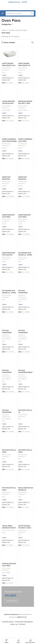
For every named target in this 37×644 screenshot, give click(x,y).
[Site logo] (18, 7)
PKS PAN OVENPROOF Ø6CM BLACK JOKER (25, 372)
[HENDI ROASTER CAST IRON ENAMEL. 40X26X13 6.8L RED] (26, 206)
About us (14, 624)
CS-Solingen (6, 110)
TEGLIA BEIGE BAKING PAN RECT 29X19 (9, 528)
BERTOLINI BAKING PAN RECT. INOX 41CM (25, 103)
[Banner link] (18, 597)
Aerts (4, 72)
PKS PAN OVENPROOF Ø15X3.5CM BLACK (9, 332)
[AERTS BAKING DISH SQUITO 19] (26, 54)
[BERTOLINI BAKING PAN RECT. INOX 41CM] (26, 92)
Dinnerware (22, 297)
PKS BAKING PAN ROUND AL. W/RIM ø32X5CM (25, 255)
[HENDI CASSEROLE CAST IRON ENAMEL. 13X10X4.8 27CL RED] (26, 130)
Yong (4, 533)
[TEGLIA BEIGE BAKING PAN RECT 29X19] (10, 517)
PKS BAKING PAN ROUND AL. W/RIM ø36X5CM (9, 293)
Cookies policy (8, 622)
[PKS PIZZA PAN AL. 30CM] (10, 441)
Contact (22, 624)
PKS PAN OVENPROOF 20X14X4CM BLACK (26, 293)
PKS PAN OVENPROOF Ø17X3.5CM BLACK (9, 372)
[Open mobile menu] (3, 13)
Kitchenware (6, 68)
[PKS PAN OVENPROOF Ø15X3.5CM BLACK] (10, 321)
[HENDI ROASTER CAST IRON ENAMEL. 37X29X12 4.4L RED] (10, 206)
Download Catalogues (24, 622)
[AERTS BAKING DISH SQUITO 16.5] (10, 54)
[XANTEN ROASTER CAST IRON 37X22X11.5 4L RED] (10, 554)
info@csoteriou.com (14, 2)
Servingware (23, 299)
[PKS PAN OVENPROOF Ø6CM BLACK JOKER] (26, 361)
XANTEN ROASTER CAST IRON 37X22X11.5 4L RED (9, 566)
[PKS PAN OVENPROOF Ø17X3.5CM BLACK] (10, 361)
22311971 (25, 2)
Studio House (23, 110)
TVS (20, 497)
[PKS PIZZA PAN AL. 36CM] (26, 441)
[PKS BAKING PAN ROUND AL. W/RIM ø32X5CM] (26, 244)
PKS (20, 262)
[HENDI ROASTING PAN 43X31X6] (10, 244)
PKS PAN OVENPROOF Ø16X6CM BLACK (25, 332)
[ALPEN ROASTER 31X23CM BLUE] (10, 92)
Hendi (4, 148)
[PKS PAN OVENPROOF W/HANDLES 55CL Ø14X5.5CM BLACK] (10, 401)
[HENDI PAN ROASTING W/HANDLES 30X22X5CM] (10, 168)
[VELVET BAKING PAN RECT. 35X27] (26, 517)
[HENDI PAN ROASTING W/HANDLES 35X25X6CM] (26, 168)
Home (4, 30)
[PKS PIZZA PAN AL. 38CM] (10, 479)
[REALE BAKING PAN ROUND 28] (26, 479)
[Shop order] (32, 43)
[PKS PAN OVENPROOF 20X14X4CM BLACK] (26, 281)
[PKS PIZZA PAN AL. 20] (26, 401)
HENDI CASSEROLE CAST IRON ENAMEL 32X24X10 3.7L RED (10, 141)
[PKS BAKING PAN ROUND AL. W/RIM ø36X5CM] (10, 281)
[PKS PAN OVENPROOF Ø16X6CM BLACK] (26, 321)
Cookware (6, 70)
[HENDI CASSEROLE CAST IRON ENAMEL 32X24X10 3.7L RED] (10, 130)
